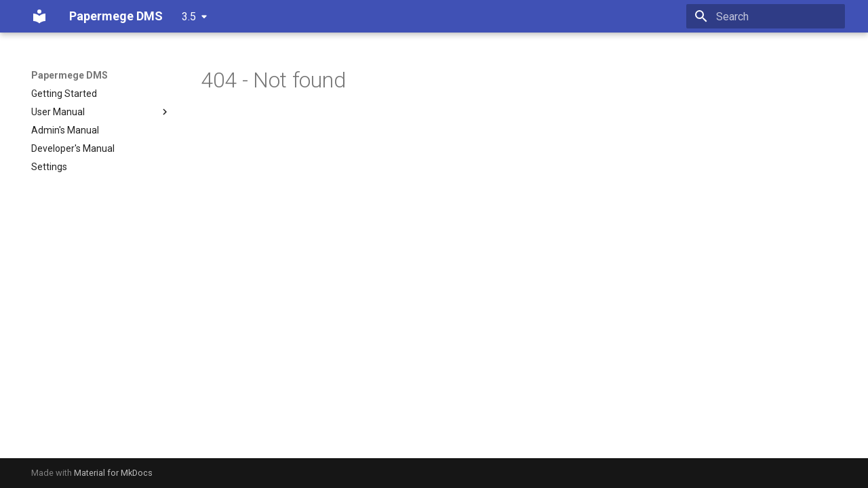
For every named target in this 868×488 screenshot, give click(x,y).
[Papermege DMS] (39, 16)
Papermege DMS (70, 75)
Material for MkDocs (113, 473)
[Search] (766, 16)
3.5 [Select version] (189, 17)
